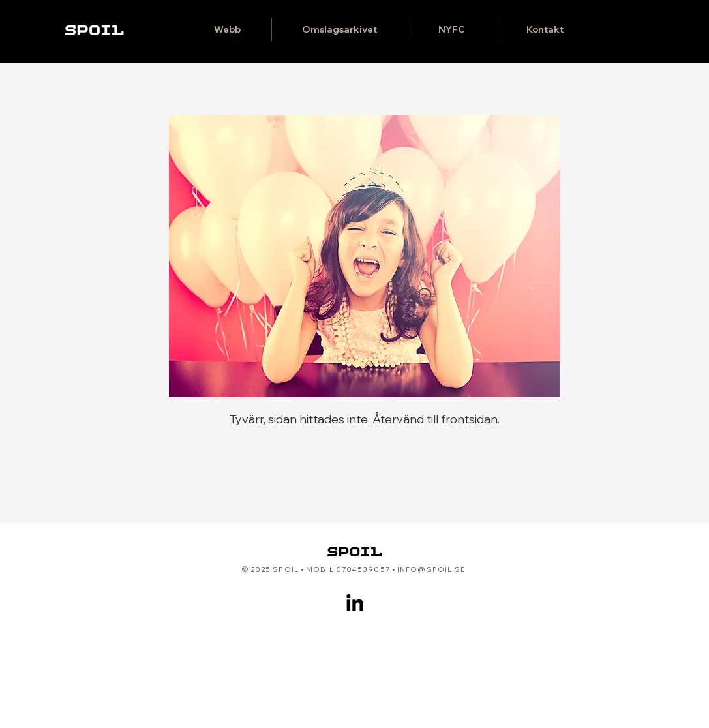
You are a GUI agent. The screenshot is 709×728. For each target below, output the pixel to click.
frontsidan (469, 419)
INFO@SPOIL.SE (431, 569)
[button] (340, 30)
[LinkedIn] (355, 604)
